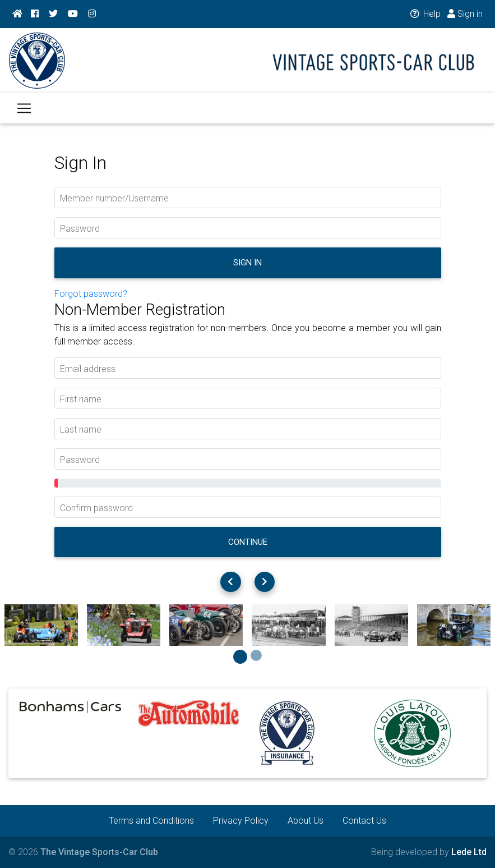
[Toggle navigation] (24, 115)
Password (80, 229)
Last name (81, 430)
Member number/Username (114, 198)
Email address (88, 369)
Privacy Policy (241, 821)
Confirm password (96, 508)
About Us (306, 821)
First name (81, 399)
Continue (248, 542)
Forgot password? (91, 294)
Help (425, 14)
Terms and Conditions (151, 821)
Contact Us (364, 821)
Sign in (465, 14)
